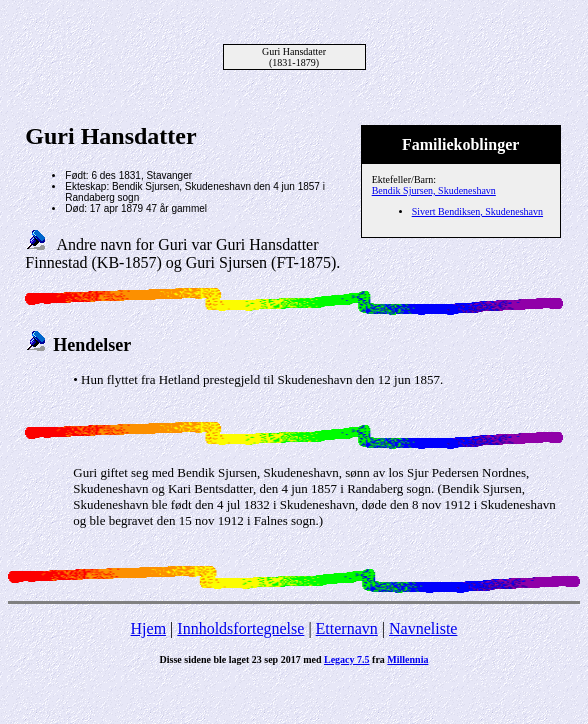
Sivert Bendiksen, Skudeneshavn (477, 211)
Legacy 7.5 (347, 659)
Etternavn (347, 628)
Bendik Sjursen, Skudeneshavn (434, 190)
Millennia (407, 659)
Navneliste (423, 628)
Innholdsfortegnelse (240, 628)
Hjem (149, 628)
